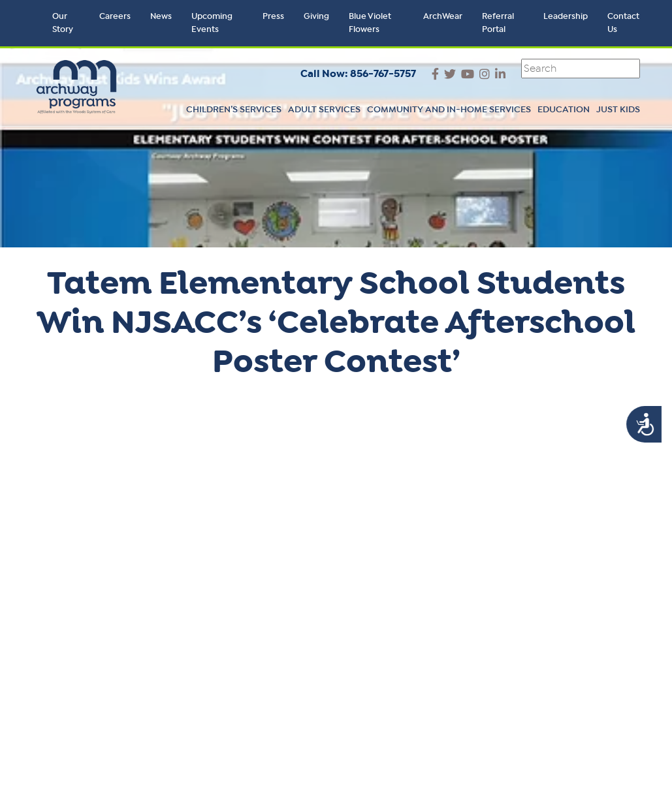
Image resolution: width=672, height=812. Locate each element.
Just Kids (618, 110)
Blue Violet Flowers (370, 23)
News (161, 17)
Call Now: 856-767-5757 (358, 74)
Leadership (566, 17)
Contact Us (623, 23)
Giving (316, 17)
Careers (115, 17)
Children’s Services (234, 110)
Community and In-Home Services (449, 110)
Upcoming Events (212, 23)
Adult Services (324, 110)
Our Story (63, 23)
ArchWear (443, 17)
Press (273, 17)
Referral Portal (498, 23)
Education (564, 110)
